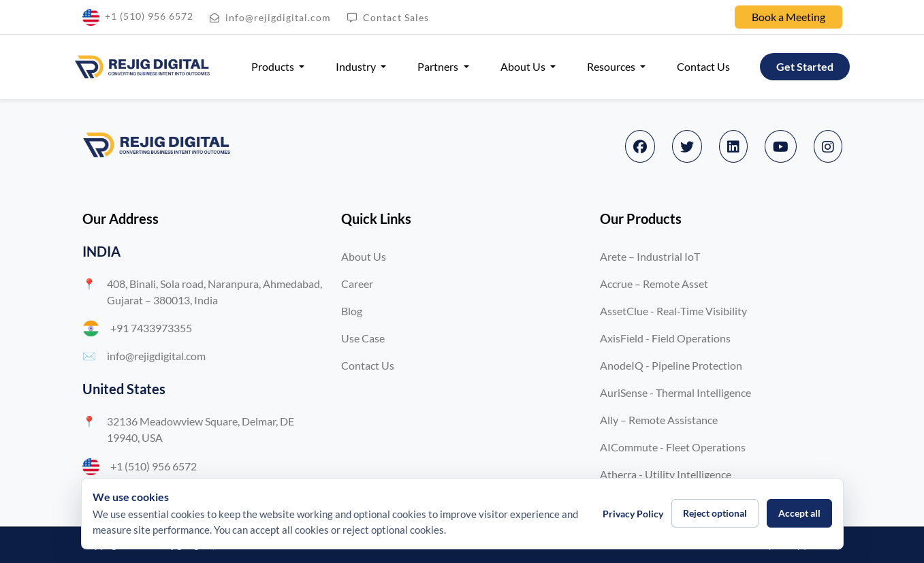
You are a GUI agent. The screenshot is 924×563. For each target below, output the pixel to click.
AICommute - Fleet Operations (673, 447)
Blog (352, 311)
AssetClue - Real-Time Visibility (673, 311)
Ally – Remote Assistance (659, 420)
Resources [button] (612, 66)
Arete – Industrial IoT (650, 256)
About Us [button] (524, 66)
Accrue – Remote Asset (654, 284)
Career (357, 284)
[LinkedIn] (733, 146)
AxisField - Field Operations (665, 338)
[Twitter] (687, 146)
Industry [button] (357, 66)
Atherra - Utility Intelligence (666, 474)
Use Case (363, 338)
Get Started (805, 66)
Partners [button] (439, 66)
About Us (364, 256)
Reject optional (715, 513)
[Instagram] (828, 146)
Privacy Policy (633, 514)
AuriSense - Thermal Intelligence (675, 392)
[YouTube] (781, 146)
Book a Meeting (788, 17)
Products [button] (274, 66)
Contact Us (703, 66)
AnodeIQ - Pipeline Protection (671, 365)
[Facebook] (640, 146)
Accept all (799, 513)
